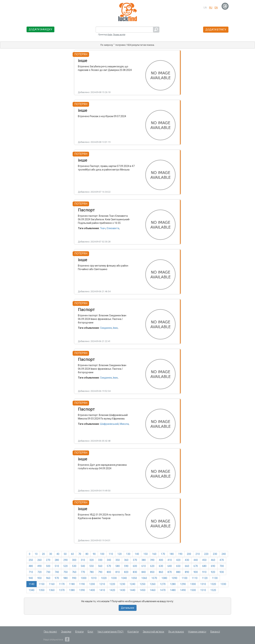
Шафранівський (109, 424)
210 (198, 554)
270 (48, 560)
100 (102, 554)
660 (187, 566)
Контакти (133, 632)
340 (109, 560)
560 (100, 566)
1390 (82, 590)
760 (74, 572)
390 (152, 560)
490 (39, 566)
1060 (144, 578)
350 (118, 560)
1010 (94, 578)
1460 (153, 590)
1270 (163, 584)
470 (222, 560)
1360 (52, 590)
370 (135, 560)
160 (154, 554)
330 (100, 560)
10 (36, 554)
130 (128, 554)
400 (161, 560)
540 (83, 566)
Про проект (50, 632)
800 (109, 572)
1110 (195, 578)
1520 (213, 590)
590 (126, 566)
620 (152, 566)
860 (161, 572)
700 (222, 566)
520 (66, 566)
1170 (62, 584)
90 (94, 554)
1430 (122, 590)
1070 (154, 578)
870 (170, 572)
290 (66, 560)
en (216, 8)
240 (224, 554)
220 (206, 554)
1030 (114, 578)
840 (144, 572)
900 (196, 572)
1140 (32, 584)
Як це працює (176, 632)
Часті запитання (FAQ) (110, 632)
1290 (183, 584)
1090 (174, 578)
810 (118, 572)
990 (74, 578)
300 (74, 560)
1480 (173, 590)
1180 (72, 584)
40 (58, 554)
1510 (203, 590)
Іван (115, 328)
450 (204, 560)
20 (43, 554)
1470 (163, 590)
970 (57, 578)
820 (126, 572)
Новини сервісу (197, 632)
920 (213, 572)
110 (111, 554)
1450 (143, 590)
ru (211, 8)
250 (31, 560)
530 (74, 566)
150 (146, 554)
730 (48, 572)
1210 (102, 584)
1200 (92, 584)
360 (126, 560)
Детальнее (128, 608)
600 (135, 566)
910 (204, 572)
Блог (90, 632)
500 (48, 566)
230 (215, 554)
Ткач (103, 228)
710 (31, 572)
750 (66, 572)
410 (170, 560)
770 (83, 572)
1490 (183, 590)
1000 (84, 578)
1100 (185, 578)
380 (144, 560)
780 (92, 572)
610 (144, 566)
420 (178, 560)
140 (137, 554)
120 (120, 554)
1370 (62, 590)
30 (51, 554)
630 (161, 566)
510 (57, 566)
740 (57, 572)
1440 (132, 590)
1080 (164, 578)
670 (196, 566)
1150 (42, 584)
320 (92, 560)
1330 (223, 584)
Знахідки (66, 632)
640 (170, 566)
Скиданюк (106, 328)
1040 (124, 578)
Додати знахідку (40, 29)
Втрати (79, 632)
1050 (134, 578)
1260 (153, 584)
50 (65, 554)
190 (180, 554)
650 (178, 566)
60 (72, 554)
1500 (193, 590)
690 (213, 566)
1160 (52, 584)
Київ (110, 35)
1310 (203, 584)
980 (66, 578)
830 (135, 572)
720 (39, 572)
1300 (193, 584)
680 (204, 566)
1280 (173, 584)
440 (196, 560)
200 (189, 554)
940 (31, 578)
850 (152, 572)
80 (87, 554)
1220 (112, 584)
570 (109, 566)
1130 (215, 578)
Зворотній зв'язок (153, 632)
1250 (143, 584)
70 (80, 554)
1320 (213, 584)
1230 (122, 584)
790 (100, 572)
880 (178, 572)
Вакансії (215, 632)
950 (39, 578)
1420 (112, 590)
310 (83, 560)
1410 (102, 590)
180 (172, 554)
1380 (72, 590)
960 (48, 578)
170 (163, 554)
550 (92, 566)
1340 (32, 590)
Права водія (119, 35)
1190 (82, 584)
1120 (205, 578)
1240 (132, 584)
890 (187, 572)
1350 (42, 590)
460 (213, 560)
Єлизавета (113, 228)
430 (187, 560)
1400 (92, 590)
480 (31, 566)
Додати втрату (216, 30)
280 (57, 560)
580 (118, 566)
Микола (124, 424)
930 (222, 572)
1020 (104, 578)
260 (39, 560)
